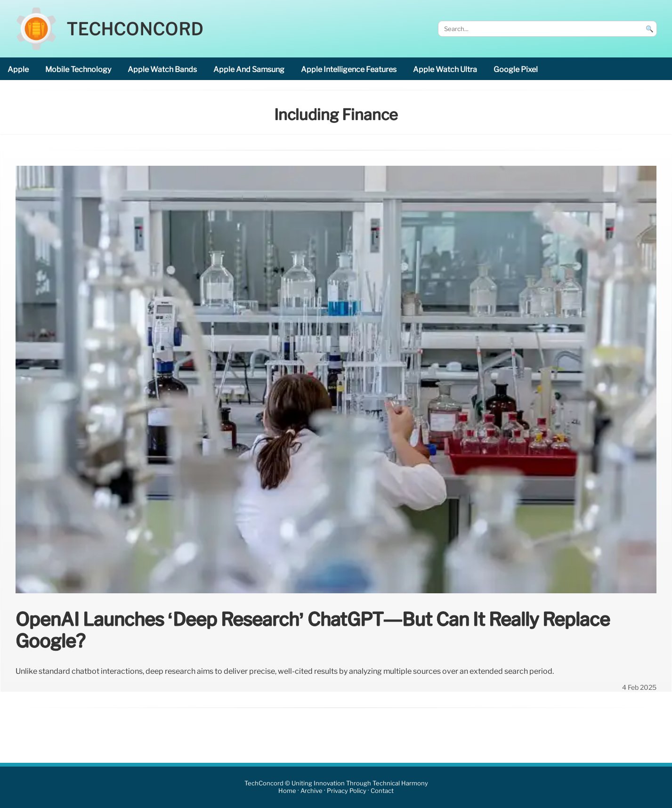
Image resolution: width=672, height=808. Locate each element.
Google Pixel (516, 69)
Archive (312, 791)
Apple (18, 69)
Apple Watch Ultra (445, 69)
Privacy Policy (347, 791)
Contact (382, 791)
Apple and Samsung (249, 69)
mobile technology (78, 69)
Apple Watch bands (162, 69)
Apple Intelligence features (349, 69)
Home (287, 791)
